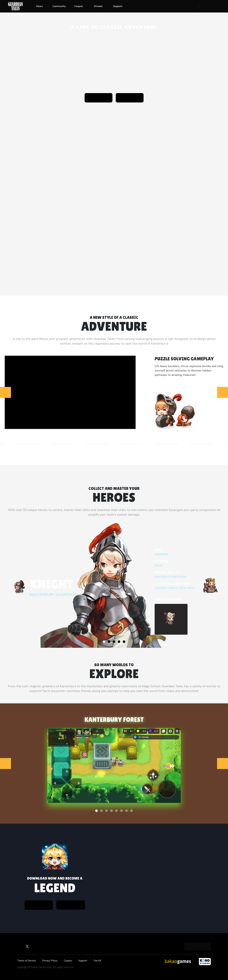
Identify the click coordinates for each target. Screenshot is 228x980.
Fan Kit (98, 961)
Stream (98, 6)
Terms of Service (27, 961)
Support (118, 6)
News (40, 6)
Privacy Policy (50, 961)
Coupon (79, 6)
